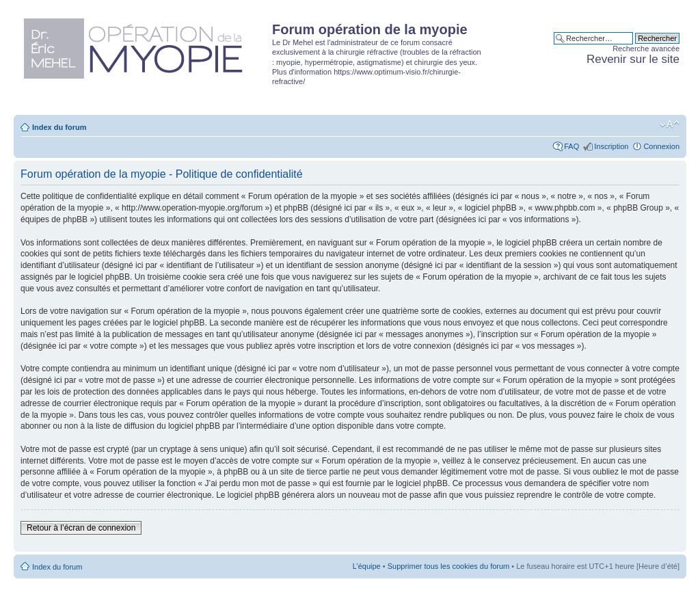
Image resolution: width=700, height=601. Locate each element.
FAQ (571, 146)
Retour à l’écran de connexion (81, 528)
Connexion (661, 146)
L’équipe (367, 566)
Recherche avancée (646, 49)
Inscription (611, 146)
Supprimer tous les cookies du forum (449, 566)
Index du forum (59, 127)
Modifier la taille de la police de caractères (670, 124)
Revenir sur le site (633, 59)
